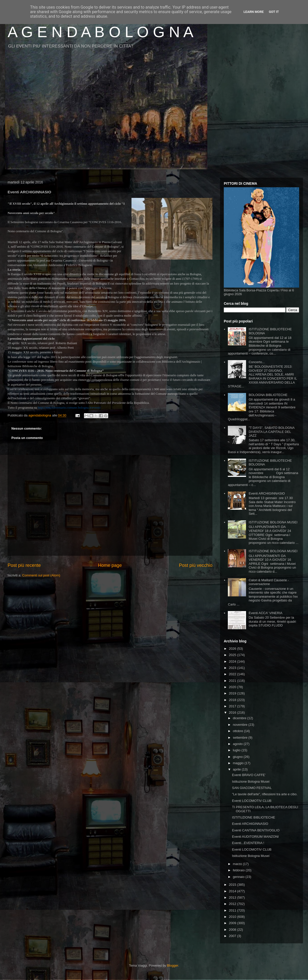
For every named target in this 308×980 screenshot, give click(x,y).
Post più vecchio (196, 565)
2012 (233, 904)
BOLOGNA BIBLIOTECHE (268, 395)
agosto (238, 744)
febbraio (239, 870)
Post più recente (24, 565)
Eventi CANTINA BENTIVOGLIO (256, 830)
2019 (233, 693)
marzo (238, 864)
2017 (233, 706)
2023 (233, 668)
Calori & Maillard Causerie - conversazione (269, 582)
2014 (233, 891)
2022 (233, 674)
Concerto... (257, 362)
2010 (233, 917)
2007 (233, 936)
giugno (238, 757)
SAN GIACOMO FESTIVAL (252, 788)
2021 (233, 681)
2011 (233, 910)
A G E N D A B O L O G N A (101, 32)
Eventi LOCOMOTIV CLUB (252, 801)
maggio (239, 763)
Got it (274, 12)
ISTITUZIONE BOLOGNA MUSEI (273, 522)
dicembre (240, 718)
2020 (233, 687)
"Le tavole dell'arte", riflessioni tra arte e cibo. (265, 794)
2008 (233, 930)
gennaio (239, 877)
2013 (233, 897)
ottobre (238, 731)
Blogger (173, 965)
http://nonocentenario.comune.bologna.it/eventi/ (69, 407)
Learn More (254, 12)
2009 (233, 923)
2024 (233, 661)
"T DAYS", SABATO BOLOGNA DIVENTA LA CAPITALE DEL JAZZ (271, 432)
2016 (233, 713)
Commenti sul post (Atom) (41, 575)
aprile (237, 769)
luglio (237, 750)
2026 (233, 649)
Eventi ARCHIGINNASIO (267, 493)
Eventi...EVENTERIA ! (248, 843)
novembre (241, 725)
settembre (241, 738)
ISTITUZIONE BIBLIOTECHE (253, 817)
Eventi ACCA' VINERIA (265, 613)
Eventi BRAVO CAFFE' (249, 775)
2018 (233, 700)
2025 (233, 655)
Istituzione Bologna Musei (251, 781)
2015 (233, 885)
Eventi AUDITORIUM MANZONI (255, 837)
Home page (110, 565)
